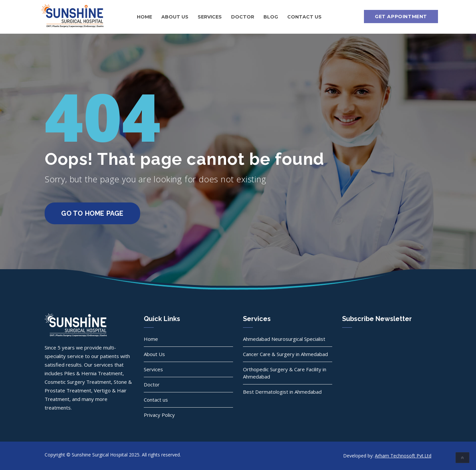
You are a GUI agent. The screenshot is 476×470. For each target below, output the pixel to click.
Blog (271, 17)
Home (144, 17)
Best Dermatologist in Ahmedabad (282, 392)
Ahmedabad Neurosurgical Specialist (284, 339)
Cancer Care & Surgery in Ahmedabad (285, 354)
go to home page (92, 213)
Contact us (304, 17)
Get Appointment (401, 17)
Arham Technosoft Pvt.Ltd (403, 456)
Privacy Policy (159, 415)
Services (210, 17)
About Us (175, 17)
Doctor (243, 17)
